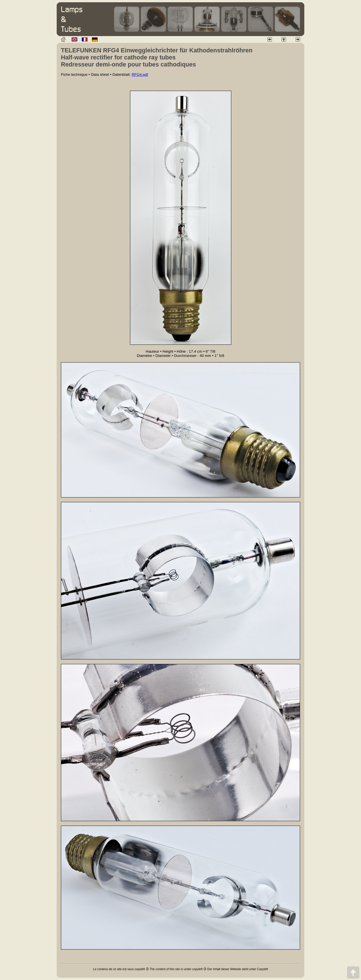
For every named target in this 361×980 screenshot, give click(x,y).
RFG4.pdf (140, 75)
